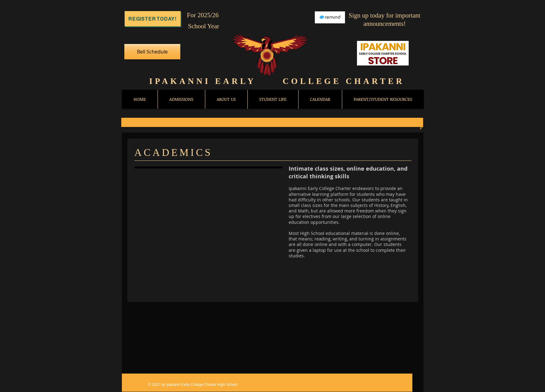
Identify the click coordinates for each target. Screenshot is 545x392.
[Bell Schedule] (152, 52)
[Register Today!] (153, 19)
